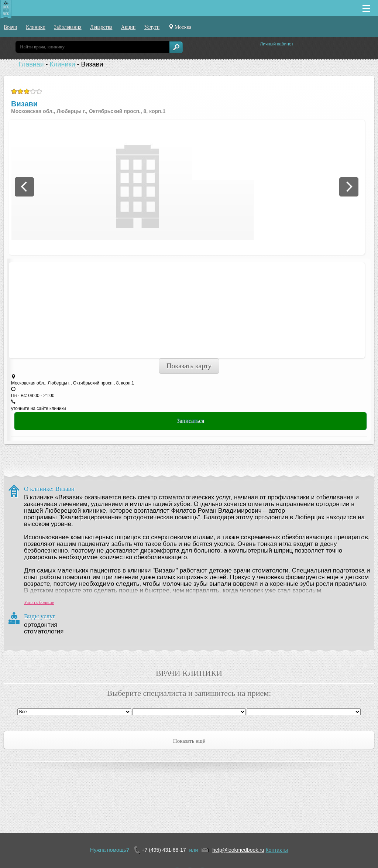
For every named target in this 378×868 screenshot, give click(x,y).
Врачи (11, 27)
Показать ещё (189, 741)
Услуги (152, 27)
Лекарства (101, 27)
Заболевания (68, 27)
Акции (128, 27)
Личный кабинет (276, 44)
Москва (180, 27)
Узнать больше (39, 602)
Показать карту (189, 366)
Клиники (36, 27)
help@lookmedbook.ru (238, 850)
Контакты (276, 850)
